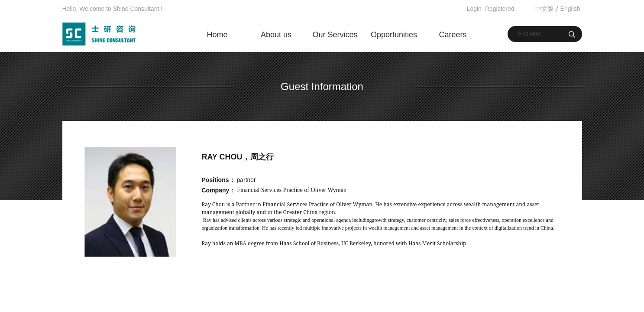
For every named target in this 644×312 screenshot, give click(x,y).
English (570, 9)
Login (474, 9)
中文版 (544, 9)
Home (217, 35)
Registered (500, 9)
